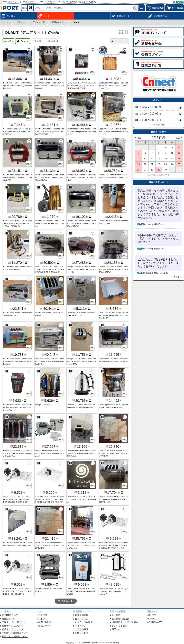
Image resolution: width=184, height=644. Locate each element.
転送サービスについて (13, 629)
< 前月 (138, 138)
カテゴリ (43, 615)
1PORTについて (10, 615)
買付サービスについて (13, 626)
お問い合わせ (82, 633)
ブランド (43, 619)
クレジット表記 (119, 626)
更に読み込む (66, 601)
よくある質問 (82, 629)
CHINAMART (155, 622)
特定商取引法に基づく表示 (125, 622)
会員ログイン (82, 619)
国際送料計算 (45, 622)
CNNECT (153, 619)
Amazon (23, 41)
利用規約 (116, 615)
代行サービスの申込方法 (14, 622)
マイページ (81, 626)
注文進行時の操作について (15, 633)
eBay (8, 41)
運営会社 (116, 629)
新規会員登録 (82, 615)
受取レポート (45, 626)
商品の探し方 (8, 619)
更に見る (178, 277)
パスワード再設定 (84, 622)
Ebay (117, 643)
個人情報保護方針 (121, 619)
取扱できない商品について (15, 636)
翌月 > (179, 138)
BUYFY (152, 615)
